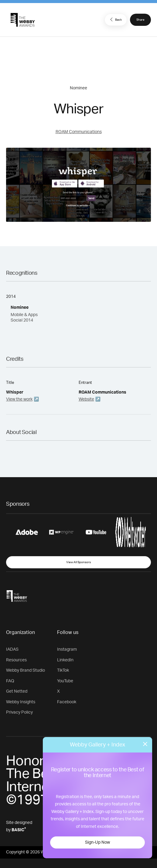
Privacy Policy (19, 712)
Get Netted (17, 691)
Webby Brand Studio (26, 670)
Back (115, 19)
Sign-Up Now (97, 842)
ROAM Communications (79, 132)
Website (86, 399)
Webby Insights (21, 702)
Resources (16, 660)
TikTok (63, 670)
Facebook (67, 702)
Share (140, 20)
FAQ (10, 681)
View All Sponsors (78, 562)
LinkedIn (65, 660)
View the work (19, 399)
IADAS (12, 649)
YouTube (65, 681)
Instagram (67, 649)
